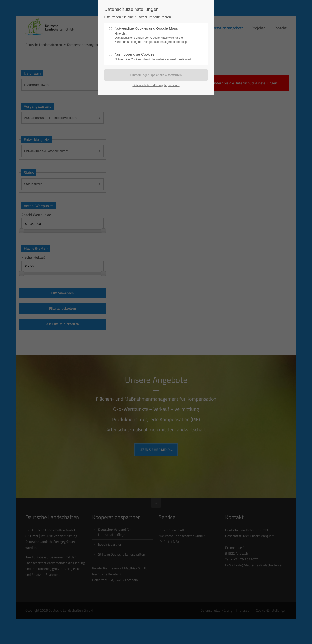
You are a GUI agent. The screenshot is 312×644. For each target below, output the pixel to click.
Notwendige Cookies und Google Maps (154, 35)
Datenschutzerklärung (147, 85)
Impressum (172, 85)
